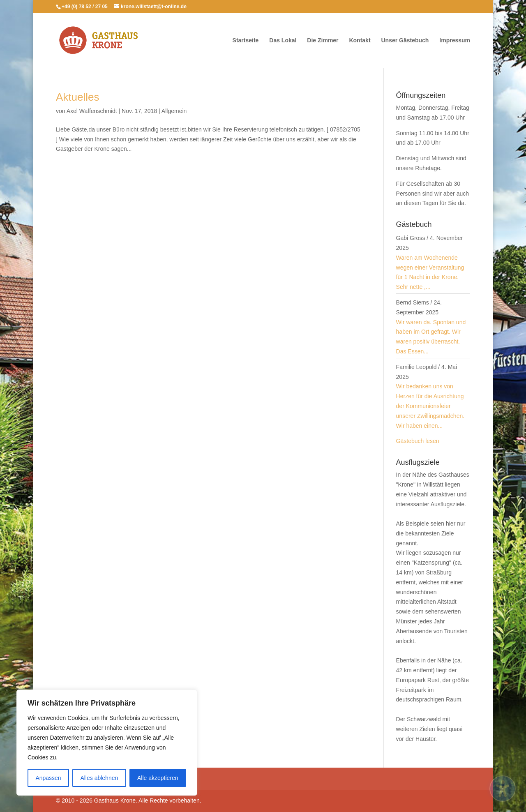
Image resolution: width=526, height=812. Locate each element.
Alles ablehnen (99, 778)
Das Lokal (283, 40)
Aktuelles (78, 97)
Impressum (455, 40)
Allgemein (174, 111)
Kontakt (360, 40)
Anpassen (48, 778)
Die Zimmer (323, 40)
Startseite (246, 40)
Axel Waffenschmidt (92, 111)
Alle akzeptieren (158, 778)
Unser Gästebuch (405, 40)
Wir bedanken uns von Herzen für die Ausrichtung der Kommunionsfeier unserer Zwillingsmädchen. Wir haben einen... (430, 406)
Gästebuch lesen (418, 441)
